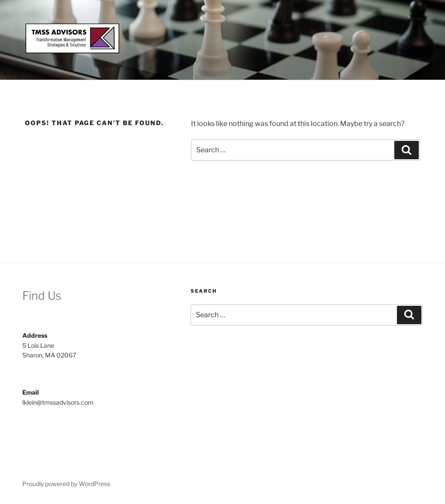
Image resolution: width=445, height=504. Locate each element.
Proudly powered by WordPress (66, 484)
